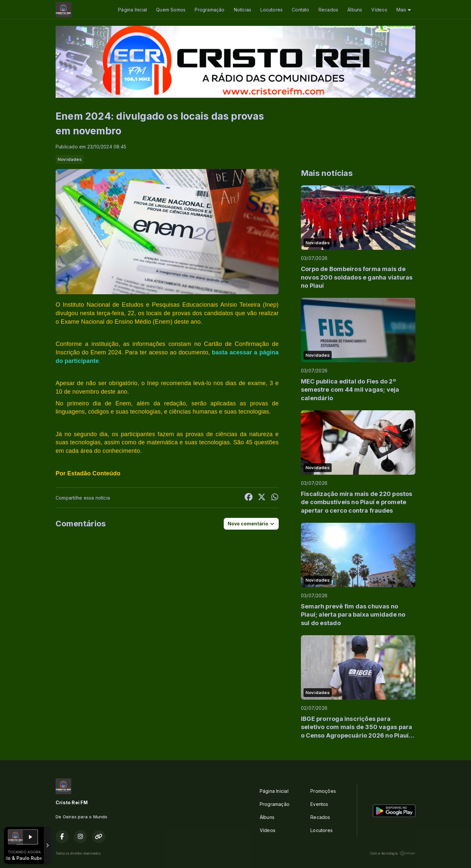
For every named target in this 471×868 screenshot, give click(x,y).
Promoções (323, 791)
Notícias (243, 10)
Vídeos (379, 10)
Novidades (70, 159)
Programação (209, 10)
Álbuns (355, 10)
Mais (404, 10)
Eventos (319, 804)
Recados (328, 10)
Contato (300, 10)
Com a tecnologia (393, 853)
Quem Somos (171, 10)
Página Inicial (132, 10)
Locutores (271, 10)
